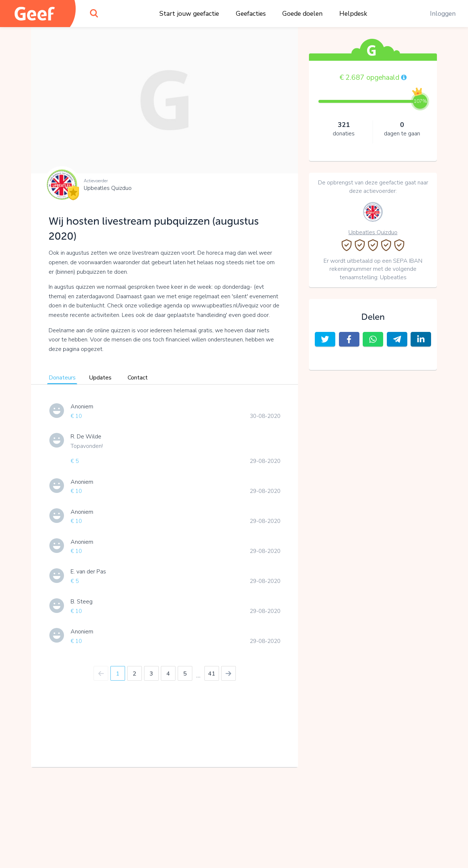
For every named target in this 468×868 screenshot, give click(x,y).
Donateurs (62, 378)
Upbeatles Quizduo (108, 188)
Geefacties (251, 14)
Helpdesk (353, 14)
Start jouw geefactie (189, 14)
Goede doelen (302, 14)
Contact (138, 378)
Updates (100, 378)
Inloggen (443, 14)
